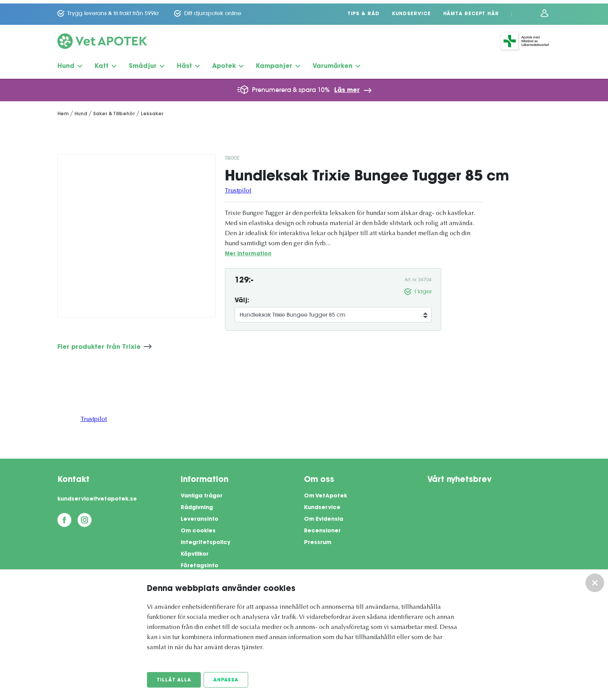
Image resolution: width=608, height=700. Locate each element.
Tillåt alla (174, 680)
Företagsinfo (199, 563)
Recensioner (322, 528)
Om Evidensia (324, 516)
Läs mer (347, 87)
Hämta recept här (471, 10)
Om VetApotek (326, 493)
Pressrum (318, 539)
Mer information (248, 250)
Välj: (242, 297)
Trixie (232, 154)
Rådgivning (197, 504)
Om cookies (198, 528)
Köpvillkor (195, 551)
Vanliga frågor (202, 493)
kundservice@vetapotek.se (97, 496)
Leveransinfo (199, 516)
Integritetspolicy (206, 539)
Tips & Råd (364, 10)
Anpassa (226, 680)
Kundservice (411, 10)
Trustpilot (238, 187)
